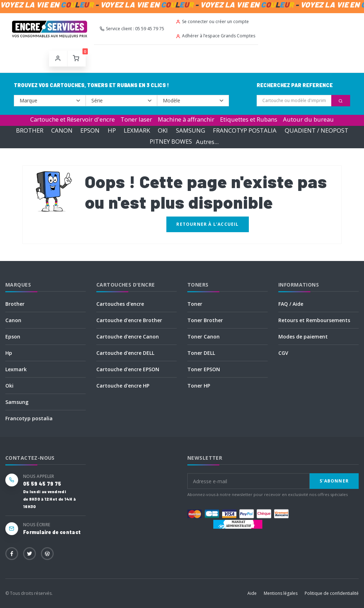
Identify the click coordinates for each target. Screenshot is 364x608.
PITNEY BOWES (171, 142)
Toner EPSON (204, 369)
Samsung (17, 402)
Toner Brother (205, 320)
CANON (62, 130)
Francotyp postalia (29, 418)
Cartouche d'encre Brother (129, 320)
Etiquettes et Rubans (249, 119)
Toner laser (136, 119)
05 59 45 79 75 (42, 484)
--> (50, 101)
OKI (163, 130)
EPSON (90, 130)
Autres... (207, 142)
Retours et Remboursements (314, 320)
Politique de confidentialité (332, 593)
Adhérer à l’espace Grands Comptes (215, 36)
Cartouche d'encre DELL (125, 353)
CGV (283, 353)
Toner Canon (204, 337)
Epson (13, 337)
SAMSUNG (191, 130)
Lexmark (16, 369)
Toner (195, 304)
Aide (252, 593)
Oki (9, 386)
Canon (13, 320)
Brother (15, 304)
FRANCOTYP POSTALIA (245, 130)
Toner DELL (201, 353)
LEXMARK (137, 130)
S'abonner (334, 481)
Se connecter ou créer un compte (212, 22)
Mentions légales (281, 593)
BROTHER (30, 130)
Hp (9, 353)
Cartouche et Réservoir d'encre (73, 119)
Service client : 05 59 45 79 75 (132, 29)
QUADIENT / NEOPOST (317, 130)
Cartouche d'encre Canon (128, 337)
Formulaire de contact (52, 532)
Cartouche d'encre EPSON (128, 369)
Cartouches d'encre (120, 304)
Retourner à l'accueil (207, 224)
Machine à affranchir (186, 119)
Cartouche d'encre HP (123, 386)
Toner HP (199, 386)
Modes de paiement (303, 337)
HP (112, 130)
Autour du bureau (308, 119)
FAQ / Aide (291, 304)
